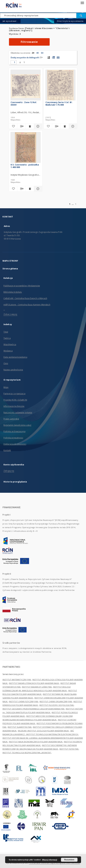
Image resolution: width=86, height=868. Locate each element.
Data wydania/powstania (15, 357)
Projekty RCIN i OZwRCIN (15, 400)
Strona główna (10, 269)
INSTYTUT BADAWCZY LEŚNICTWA (37, 687)
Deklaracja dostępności (15, 444)
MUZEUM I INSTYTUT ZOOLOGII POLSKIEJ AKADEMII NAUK (44, 731)
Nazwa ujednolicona (13, 370)
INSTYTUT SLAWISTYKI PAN (20, 727)
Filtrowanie (29, 42)
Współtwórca (10, 344)
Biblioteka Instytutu (13, 292)
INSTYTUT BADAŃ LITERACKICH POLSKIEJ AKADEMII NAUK (34, 683)
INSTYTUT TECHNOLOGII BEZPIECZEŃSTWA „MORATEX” (27, 753)
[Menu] (82, 3)
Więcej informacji (50, 860)
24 (33, 53)
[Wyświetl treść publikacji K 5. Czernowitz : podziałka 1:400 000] (30, 189)
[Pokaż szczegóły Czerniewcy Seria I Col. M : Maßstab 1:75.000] (72, 126)
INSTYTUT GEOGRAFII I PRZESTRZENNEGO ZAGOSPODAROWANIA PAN (34, 709)
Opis (6, 363)
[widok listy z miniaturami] (53, 57)
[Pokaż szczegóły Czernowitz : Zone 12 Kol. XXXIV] (38, 126)
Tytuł (6, 332)
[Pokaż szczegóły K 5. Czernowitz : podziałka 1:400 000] (38, 189)
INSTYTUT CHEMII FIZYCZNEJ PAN (24, 701)
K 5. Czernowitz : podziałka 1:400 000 (25, 166)
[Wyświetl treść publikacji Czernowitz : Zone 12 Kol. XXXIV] (30, 126)
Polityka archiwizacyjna (14, 431)
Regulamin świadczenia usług (17, 425)
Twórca (7, 338)
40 (38, 53)
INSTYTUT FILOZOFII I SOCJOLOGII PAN (57, 705)
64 (42, 53)
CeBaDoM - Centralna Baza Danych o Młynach (25, 298)
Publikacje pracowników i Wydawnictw (22, 286)
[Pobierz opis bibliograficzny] (21, 126)
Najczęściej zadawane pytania (18, 413)
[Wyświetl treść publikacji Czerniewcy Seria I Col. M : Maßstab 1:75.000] (65, 126)
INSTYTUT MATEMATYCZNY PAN (17, 680)
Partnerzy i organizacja (14, 394)
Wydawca (8, 351)
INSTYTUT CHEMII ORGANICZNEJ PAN (56, 701)
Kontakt (7, 450)
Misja (6, 387)
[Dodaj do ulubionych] (13, 126)
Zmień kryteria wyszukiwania (70, 21)
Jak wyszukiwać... (10, 21)
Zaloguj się (9, 471)
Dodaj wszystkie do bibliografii (27, 58)
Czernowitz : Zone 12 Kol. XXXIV (24, 103)
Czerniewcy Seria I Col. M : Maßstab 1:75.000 (59, 103)
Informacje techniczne (14, 406)
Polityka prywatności (13, 438)
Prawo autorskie (11, 419)
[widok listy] (58, 57)
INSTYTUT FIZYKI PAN (69, 749)
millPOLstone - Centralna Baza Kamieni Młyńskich (27, 305)
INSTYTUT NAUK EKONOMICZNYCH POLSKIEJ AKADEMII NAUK (36, 742)
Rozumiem (69, 860)
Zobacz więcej (10, 314)
